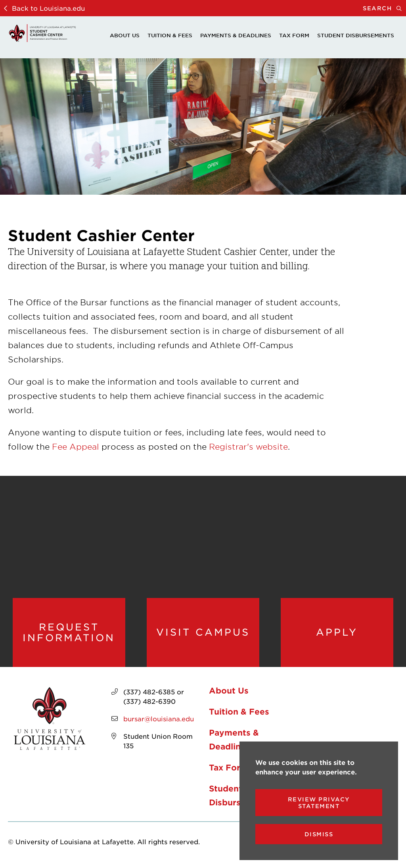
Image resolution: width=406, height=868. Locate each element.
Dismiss (319, 834)
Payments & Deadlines (236, 35)
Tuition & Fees (170, 35)
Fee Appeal (76, 446)
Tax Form (294, 35)
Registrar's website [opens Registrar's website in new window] (248, 446)
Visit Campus (203, 632)
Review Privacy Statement (319, 803)
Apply (337, 632)
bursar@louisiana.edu (159, 719)
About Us (125, 35)
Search (384, 8)
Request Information (69, 632)
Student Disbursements (356, 35)
